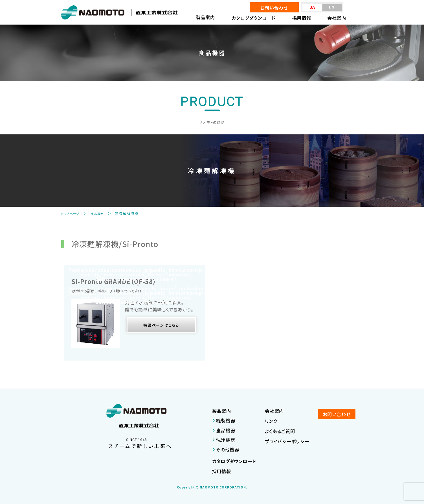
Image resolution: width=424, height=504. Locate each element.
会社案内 (337, 18)
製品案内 (222, 411)
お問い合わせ (274, 8)
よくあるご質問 (280, 431)
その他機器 (226, 450)
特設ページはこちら (161, 326)
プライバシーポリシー (287, 441)
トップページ (72, 213)
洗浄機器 (224, 440)
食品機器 (102, 213)
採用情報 (302, 18)
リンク (271, 421)
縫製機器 (224, 420)
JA (312, 7)
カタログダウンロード (254, 18)
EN (332, 7)
